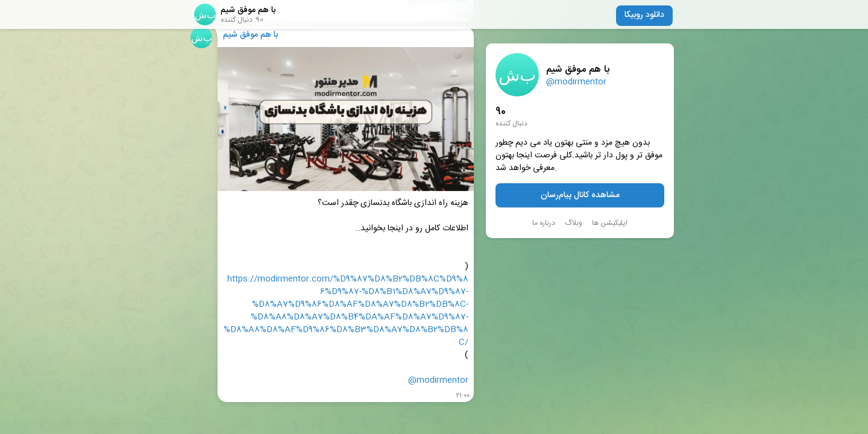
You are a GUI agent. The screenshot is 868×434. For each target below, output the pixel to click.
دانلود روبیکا (644, 15)
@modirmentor (576, 82)
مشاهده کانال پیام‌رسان (580, 195)
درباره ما (544, 223)
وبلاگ (574, 223)
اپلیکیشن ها (610, 223)
